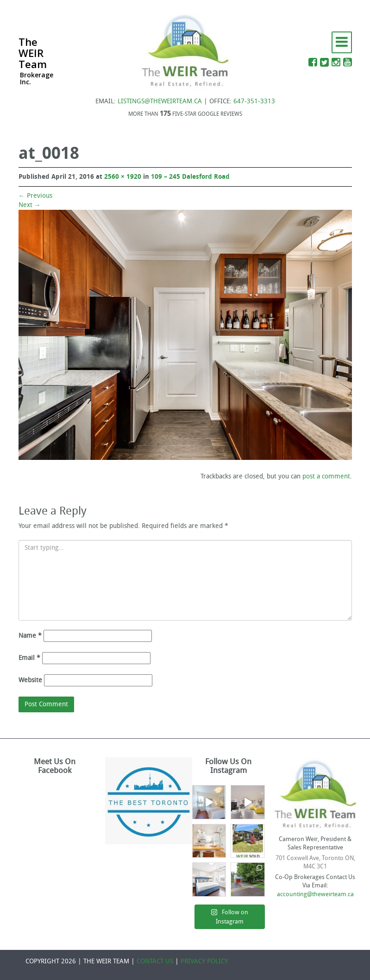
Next (30, 205)
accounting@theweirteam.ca (315, 894)
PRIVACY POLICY (204, 961)
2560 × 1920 (123, 177)
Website (30, 680)
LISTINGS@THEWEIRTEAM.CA (160, 101)
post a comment (326, 476)
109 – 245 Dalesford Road (190, 177)
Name (30, 636)
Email (29, 658)
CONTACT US (155, 961)
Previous (35, 196)
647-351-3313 (254, 101)
